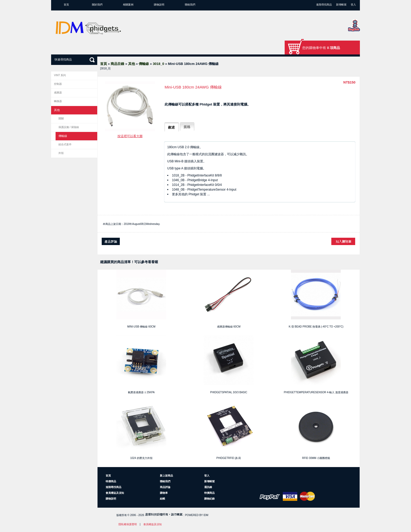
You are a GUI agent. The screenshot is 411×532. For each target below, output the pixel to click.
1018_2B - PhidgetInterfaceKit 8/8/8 (197, 175)
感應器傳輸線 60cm (229, 327)
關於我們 (97, 5)
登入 (353, 5)
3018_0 (158, 64)
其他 (132, 64)
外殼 (61, 153)
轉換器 (58, 101)
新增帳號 (341, 5)
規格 (187, 127)
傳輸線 (144, 64)
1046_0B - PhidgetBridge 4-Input (195, 180)
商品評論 (165, 487)
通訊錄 (208, 487)
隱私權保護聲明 (128, 524)
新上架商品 (166, 476)
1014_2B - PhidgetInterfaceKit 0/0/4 (197, 185)
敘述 (171, 127)
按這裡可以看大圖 (130, 136)
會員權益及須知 (115, 493)
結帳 (163, 499)
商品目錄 (117, 64)
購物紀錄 (209, 499)
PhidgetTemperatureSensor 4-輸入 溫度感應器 (316, 392)
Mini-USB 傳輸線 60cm (141, 327)
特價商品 (111, 481)
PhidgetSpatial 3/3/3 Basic (229, 392)
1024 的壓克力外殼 (141, 458)
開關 (61, 118)
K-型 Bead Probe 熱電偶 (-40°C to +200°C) (316, 327)
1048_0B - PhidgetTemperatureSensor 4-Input (204, 190)
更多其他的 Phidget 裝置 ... (191, 194)
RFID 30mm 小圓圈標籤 (316, 458)
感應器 (58, 93)
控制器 (58, 84)
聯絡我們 (190, 5)
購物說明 (159, 5)
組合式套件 (65, 144)
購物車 (164, 493)
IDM (206, 515)
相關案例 (128, 5)
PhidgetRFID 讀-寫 (229, 458)
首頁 (66, 5)
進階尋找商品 (324, 5)
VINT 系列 (60, 75)
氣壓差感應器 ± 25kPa (141, 392)
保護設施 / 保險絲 (69, 127)
